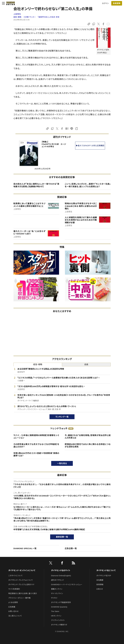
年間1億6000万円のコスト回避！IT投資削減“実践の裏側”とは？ (36, 454)
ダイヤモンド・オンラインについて (22, 570)
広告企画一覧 (71, 548)
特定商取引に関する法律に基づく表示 (23, 593)
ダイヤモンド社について (106, 570)
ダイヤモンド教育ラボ (59, 625)
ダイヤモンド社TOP (104, 576)
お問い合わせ (13, 611)
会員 (86, 364)
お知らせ (100, 589)
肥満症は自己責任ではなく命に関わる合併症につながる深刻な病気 (88, 446)
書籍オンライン (57, 589)
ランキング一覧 (62, 417)
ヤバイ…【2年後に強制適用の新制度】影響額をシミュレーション (36, 437)
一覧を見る (62, 463)
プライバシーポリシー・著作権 (20, 598)
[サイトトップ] (10, 3)
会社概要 (100, 580)
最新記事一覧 (62, 537)
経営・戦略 (17, 17)
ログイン (105, 3)
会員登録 (117, 3)
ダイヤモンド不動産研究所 (61, 602)
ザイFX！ (54, 598)
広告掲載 (12, 607)
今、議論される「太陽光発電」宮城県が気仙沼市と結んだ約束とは (88, 437)
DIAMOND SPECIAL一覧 (25, 548)
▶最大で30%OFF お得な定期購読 (90, 146)
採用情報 (100, 585)
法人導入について (15, 616)
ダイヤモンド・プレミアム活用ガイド (21, 585)
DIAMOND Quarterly (59, 607)
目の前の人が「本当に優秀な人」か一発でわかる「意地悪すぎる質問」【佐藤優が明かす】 (36, 185)
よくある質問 (13, 602)
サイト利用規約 (14, 589)
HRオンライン (56, 616)
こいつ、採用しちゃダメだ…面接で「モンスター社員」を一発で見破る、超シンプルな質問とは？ (88, 185)
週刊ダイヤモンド (57, 580)
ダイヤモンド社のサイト (61, 570)
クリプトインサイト (58, 620)
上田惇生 (17, 14)
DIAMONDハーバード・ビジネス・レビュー (67, 585)
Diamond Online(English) (61, 576)
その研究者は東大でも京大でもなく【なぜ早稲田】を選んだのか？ (36, 446)
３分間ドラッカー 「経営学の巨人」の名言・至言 (41, 17)
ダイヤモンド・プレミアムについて (21, 580)
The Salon (55, 611)
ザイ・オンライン (57, 593)
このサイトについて (16, 576)
